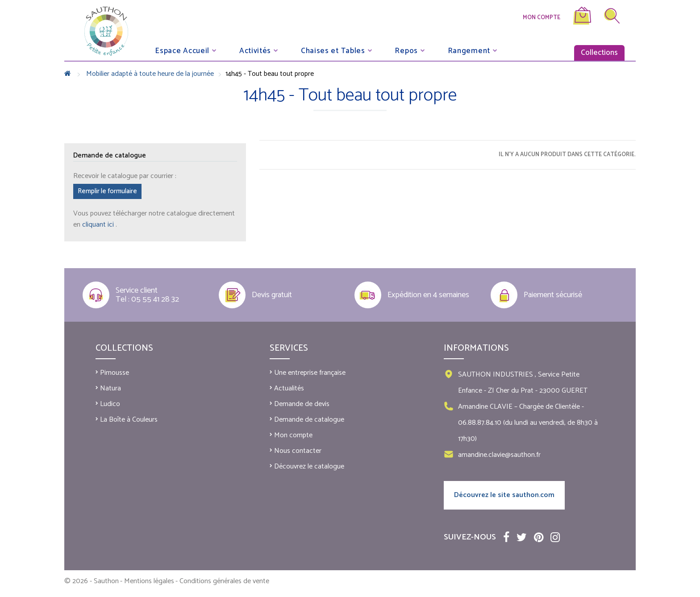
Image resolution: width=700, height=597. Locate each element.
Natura (110, 388)
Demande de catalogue (309, 420)
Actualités (289, 388)
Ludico (110, 404)
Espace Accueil (182, 51)
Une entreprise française (310, 373)
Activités (255, 51)
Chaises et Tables (333, 51)
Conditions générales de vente (224, 581)
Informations (476, 348)
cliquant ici (99, 225)
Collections (599, 53)
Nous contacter (298, 451)
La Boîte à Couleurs (129, 420)
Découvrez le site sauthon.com (504, 495)
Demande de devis (302, 404)
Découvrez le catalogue (309, 466)
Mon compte (542, 18)
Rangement (469, 51)
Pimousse (115, 373)
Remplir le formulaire (107, 191)
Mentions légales (149, 581)
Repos (406, 51)
